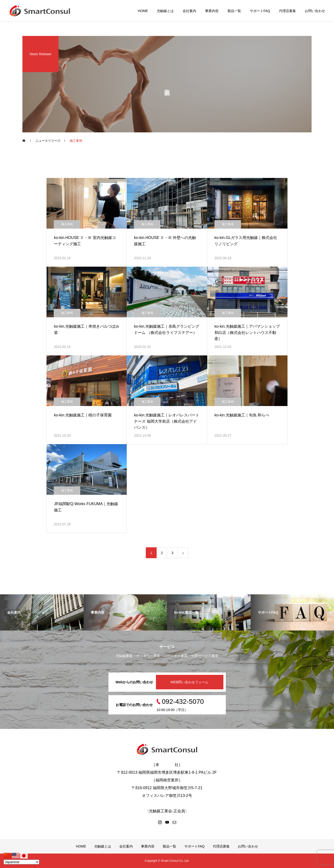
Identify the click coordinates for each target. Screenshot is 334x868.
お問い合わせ (315, 11)
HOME (143, 11)
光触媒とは (165, 11)
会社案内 (189, 11)
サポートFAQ (260, 11)
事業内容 (212, 11)
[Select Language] (21, 862)
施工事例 (67, 224)
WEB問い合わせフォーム (190, 682)
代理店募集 (287, 11)
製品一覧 (234, 11)
